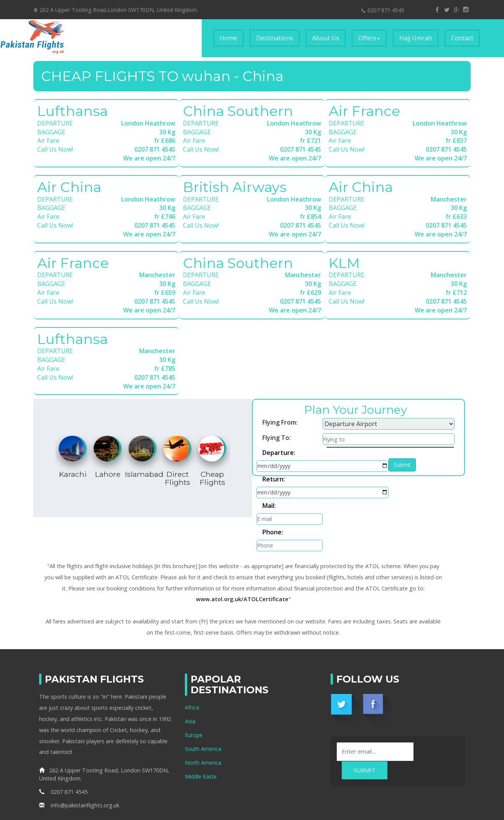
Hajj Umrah (416, 38)
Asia (190, 685)
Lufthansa (72, 111)
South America (203, 713)
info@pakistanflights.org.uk (79, 769)
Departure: (279, 453)
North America (203, 727)
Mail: (269, 484)
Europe (194, 699)
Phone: (372, 484)
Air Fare (48, 141)
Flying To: (277, 438)
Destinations (275, 38)
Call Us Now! (55, 149)
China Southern (238, 111)
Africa (192, 672)
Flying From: (280, 422)
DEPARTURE (55, 123)
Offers (369, 38)
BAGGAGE (51, 132)
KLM (344, 263)
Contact (462, 38)
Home (232, 38)
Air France (364, 111)
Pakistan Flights (336, 790)
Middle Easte (201, 741)
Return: (274, 468)
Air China (69, 187)
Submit (270, 499)
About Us (326, 38)
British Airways (235, 187)
